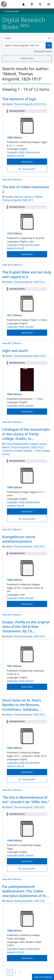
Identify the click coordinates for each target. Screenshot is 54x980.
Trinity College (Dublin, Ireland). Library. (26, 444)
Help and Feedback (43, 977)
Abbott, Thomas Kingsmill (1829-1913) (25, 356)
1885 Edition (14, 137)
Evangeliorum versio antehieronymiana (19, 539)
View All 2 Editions (13, 343)
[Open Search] (40, 4)
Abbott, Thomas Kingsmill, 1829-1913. (25, 282)
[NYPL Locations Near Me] (32, 4)
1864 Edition (14, 394)
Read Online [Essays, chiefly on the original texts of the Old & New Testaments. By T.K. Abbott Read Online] (27, 687)
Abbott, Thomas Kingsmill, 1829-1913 (23, 198)
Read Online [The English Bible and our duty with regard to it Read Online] (27, 333)
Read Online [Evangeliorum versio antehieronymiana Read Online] (27, 604)
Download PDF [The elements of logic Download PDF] (27, 169)
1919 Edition (14, 233)
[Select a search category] (27, 38)
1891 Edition (14, 666)
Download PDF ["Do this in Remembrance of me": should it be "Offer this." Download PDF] (27, 869)
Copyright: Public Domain (20, 327)
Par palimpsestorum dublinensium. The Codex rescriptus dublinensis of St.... (26, 891)
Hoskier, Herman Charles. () (20, 197)
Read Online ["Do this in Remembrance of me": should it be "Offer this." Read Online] (27, 861)
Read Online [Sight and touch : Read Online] (27, 411)
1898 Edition (14, 840)
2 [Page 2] (15, 972)
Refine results (27, 58)
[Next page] (20, 972)
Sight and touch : (16, 351)
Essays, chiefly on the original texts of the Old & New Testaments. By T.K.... (26, 627)
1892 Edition (14, 748)
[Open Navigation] (49, 4)
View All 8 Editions (13, 180)
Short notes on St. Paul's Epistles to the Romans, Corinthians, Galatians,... (22, 705)
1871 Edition (14, 315)
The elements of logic (19, 99)
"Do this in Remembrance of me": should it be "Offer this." (26, 800)
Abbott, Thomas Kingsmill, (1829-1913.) (26, 104)
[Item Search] (24, 45)
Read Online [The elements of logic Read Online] (27, 162)
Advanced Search (43, 51)
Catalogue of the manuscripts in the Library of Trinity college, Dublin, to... (26, 434)
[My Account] (23, 4)
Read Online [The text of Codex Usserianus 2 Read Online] (27, 254)
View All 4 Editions (13, 265)
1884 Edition (14, 580)
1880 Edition (14, 931)
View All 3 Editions (13, 790)
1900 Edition (14, 487)
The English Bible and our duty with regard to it (27, 274)
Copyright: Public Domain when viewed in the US (23, 154)
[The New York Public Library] (4, 4)
